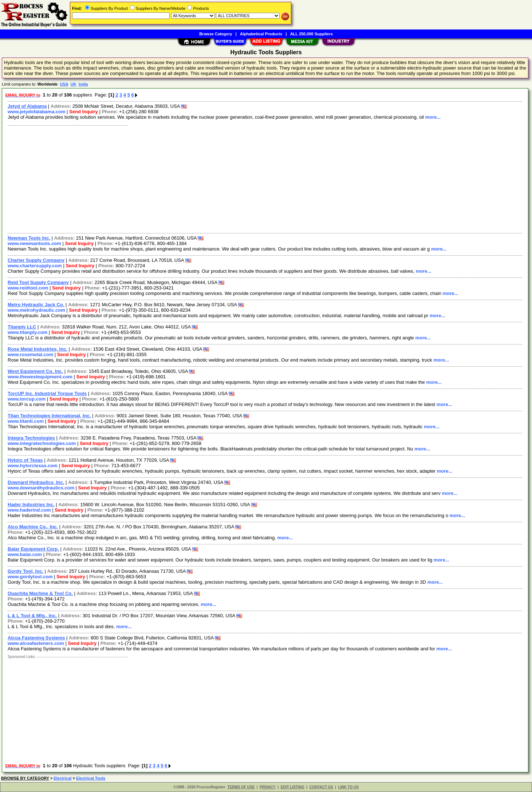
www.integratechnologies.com (42, 443)
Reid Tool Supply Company (38, 282)
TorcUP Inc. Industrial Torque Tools (47, 393)
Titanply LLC (22, 327)
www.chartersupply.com (35, 266)
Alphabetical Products (261, 34)
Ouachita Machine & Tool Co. (40, 593)
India (83, 84)
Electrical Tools (91, 778)
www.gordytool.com (30, 577)
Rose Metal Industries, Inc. (38, 349)
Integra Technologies (31, 438)
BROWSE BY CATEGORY (25, 778)
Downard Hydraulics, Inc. (36, 482)
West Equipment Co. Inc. (35, 371)
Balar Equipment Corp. (33, 549)
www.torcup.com (27, 399)
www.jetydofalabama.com (36, 112)
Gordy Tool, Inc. (25, 571)
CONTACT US (321, 787)
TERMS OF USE (241, 787)
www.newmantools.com (34, 243)
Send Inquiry (84, 112)
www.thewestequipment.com (40, 377)
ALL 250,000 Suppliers (312, 34)
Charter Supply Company (36, 260)
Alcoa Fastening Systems (36, 638)
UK (74, 84)
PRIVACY (268, 787)
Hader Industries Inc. (31, 505)
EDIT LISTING (293, 787)
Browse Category (216, 34)
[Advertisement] (223, 178)
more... (433, 117)
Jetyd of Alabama (27, 106)
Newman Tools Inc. (29, 238)
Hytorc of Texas (25, 460)
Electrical (62, 778)
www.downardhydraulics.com (41, 488)
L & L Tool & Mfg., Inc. (32, 616)
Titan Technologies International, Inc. (49, 416)
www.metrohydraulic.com (36, 310)
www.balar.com (25, 554)
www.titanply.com (27, 332)
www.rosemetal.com (30, 354)
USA (64, 84)
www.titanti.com (26, 421)
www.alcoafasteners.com (36, 643)
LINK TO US (348, 787)
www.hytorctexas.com (33, 466)
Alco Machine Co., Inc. (33, 527)
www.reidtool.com (28, 288)
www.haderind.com (29, 510)
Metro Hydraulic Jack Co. (36, 305)
